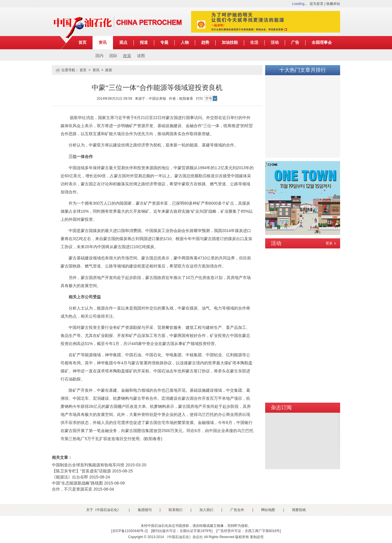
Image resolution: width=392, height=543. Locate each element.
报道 (144, 43)
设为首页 (316, 4)
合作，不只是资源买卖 (72, 489)
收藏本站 (333, 4)
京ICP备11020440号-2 (129, 531)
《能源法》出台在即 (70, 477)
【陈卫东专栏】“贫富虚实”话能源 (81, 471)
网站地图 (268, 510)
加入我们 (206, 510)
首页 (82, 43)
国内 (99, 56)
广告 (295, 43)
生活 (254, 43)
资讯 (103, 43)
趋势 (205, 43)
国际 (113, 56)
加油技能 (230, 43)
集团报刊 (145, 510)
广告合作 (237, 510)
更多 (329, 243)
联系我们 (176, 510)
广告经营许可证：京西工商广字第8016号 (249, 531)
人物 (185, 43)
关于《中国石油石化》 (103, 510)
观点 (123, 43)
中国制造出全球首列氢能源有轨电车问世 (88, 465)
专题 (164, 43)
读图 (141, 56)
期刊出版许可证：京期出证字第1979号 (182, 531)
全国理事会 (322, 43)
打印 (199, 99)
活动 (275, 43)
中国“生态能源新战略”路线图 (77, 483)
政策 (127, 56)
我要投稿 (299, 510)
